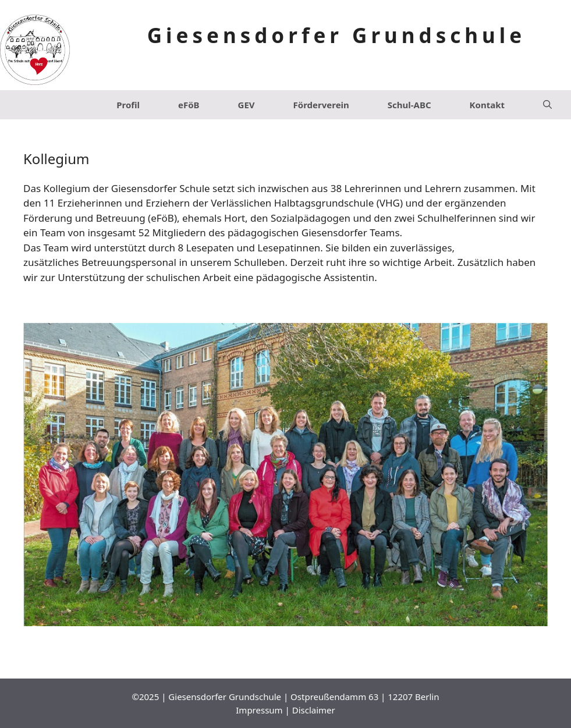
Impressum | (264, 710)
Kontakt (487, 105)
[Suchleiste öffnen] (547, 105)
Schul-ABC (409, 105)
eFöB (189, 105)
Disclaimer (314, 710)
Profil (128, 105)
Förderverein (321, 105)
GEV (247, 105)
